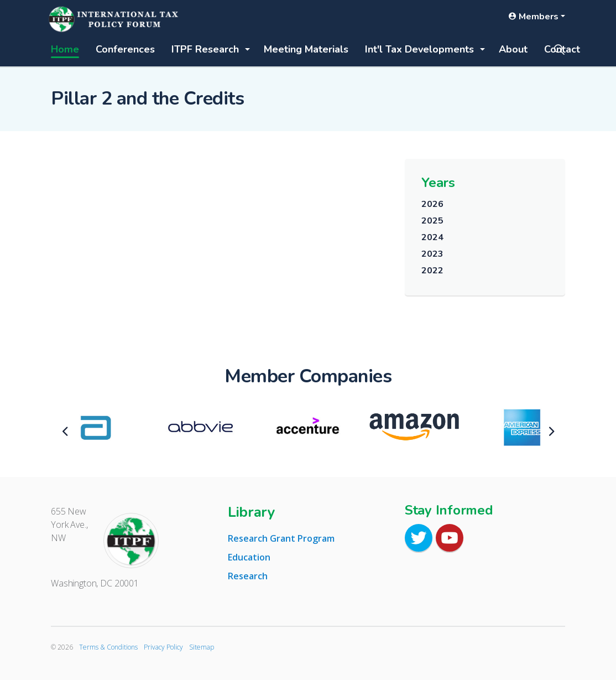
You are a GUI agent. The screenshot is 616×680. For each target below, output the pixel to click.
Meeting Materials (306, 49)
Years (438, 183)
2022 (432, 271)
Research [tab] (248, 576)
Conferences (125, 49)
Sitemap (202, 647)
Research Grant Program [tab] (281, 538)
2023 (432, 254)
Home (65, 49)
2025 (432, 221)
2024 (432, 237)
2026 (432, 204)
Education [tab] (249, 557)
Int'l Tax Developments (419, 49)
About (513, 49)
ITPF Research (205, 49)
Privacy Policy (163, 647)
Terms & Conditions (108, 647)
